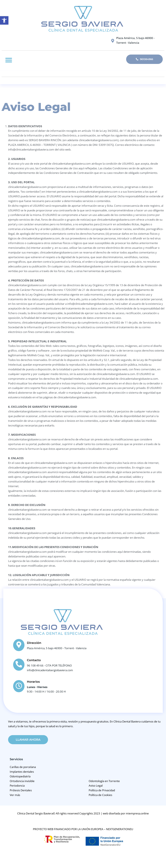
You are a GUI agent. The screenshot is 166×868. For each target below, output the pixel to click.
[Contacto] (19, 665)
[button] (9, 60)
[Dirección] (19, 645)
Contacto (34, 660)
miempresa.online (137, 814)
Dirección (34, 643)
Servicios (16, 760)
